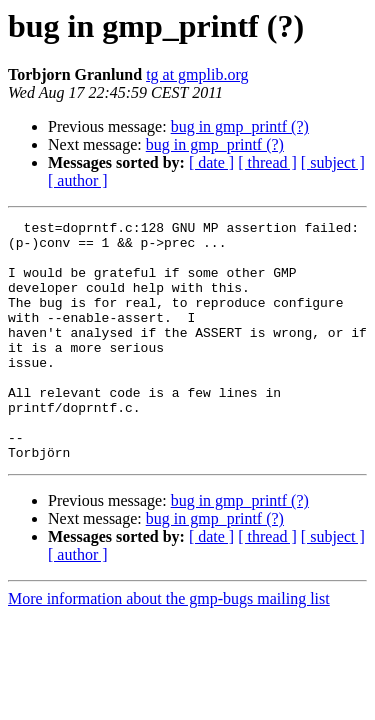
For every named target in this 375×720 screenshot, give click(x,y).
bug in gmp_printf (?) (240, 126)
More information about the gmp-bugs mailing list (169, 646)
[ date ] (211, 162)
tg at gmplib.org (197, 74)
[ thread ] (267, 162)
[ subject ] (333, 162)
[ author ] (78, 180)
